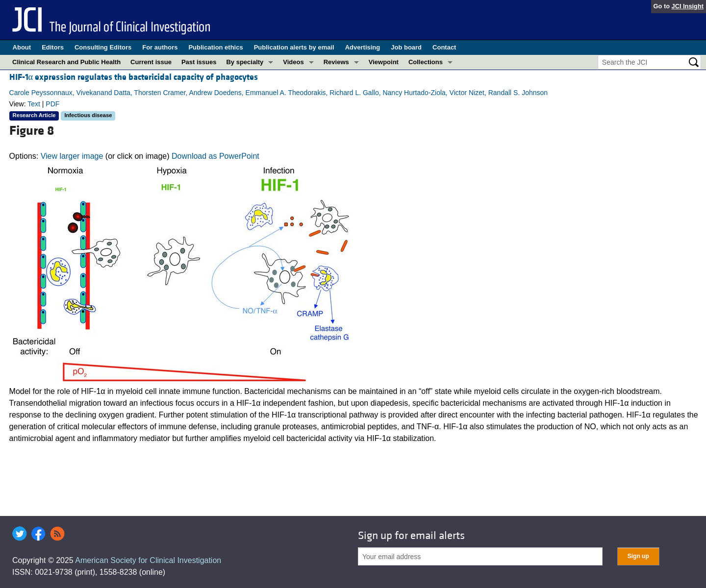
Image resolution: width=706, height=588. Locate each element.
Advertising (363, 47)
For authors (160, 47)
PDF (52, 104)
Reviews (336, 62)
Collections (426, 62)
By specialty (245, 62)
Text (34, 104)
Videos (293, 62)
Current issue (151, 62)
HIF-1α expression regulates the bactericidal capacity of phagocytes (134, 77)
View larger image (72, 156)
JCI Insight (688, 6)
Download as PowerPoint (215, 156)
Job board (406, 47)
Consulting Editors (103, 47)
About (22, 47)
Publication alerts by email (294, 47)
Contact (444, 47)
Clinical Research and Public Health (66, 62)
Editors (53, 47)
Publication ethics (215, 47)
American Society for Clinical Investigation (148, 560)
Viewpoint (384, 62)
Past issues (199, 62)
